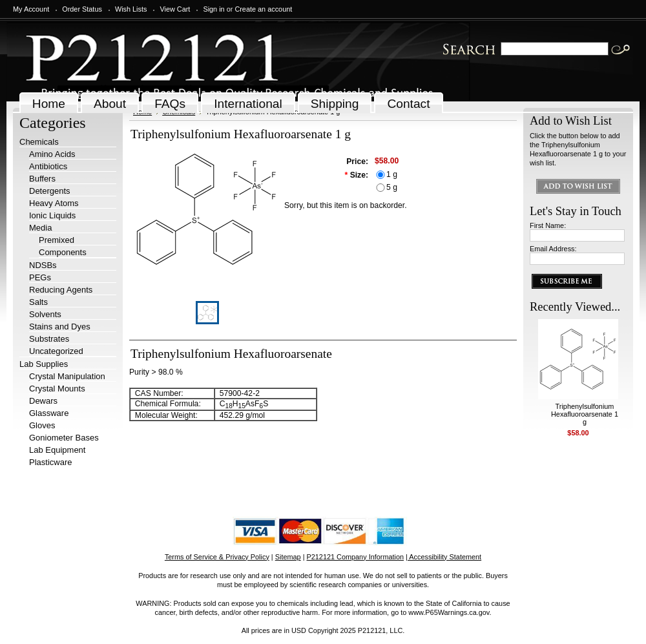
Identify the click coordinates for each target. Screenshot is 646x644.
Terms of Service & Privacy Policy (217, 557)
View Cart (175, 9)
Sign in (214, 9)
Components (63, 252)
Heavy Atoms (54, 203)
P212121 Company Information (356, 557)
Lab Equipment (57, 450)
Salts (38, 302)
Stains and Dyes (60, 327)
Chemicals (39, 142)
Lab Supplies (44, 364)
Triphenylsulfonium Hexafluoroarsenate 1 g (585, 414)
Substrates (49, 339)
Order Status (82, 9)
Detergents (50, 191)
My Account (31, 9)
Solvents (45, 314)
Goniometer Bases (64, 438)
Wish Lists (131, 9)
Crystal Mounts (57, 389)
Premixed (57, 240)
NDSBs (43, 265)
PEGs (40, 277)
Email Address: (553, 249)
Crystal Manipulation (67, 376)
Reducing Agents (61, 290)
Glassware (49, 413)
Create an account (263, 9)
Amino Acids (52, 154)
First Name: (548, 225)
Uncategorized (56, 351)
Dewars (43, 401)
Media (40, 228)
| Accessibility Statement (443, 557)
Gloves (42, 425)
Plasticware (50, 462)
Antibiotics (48, 166)
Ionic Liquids (52, 215)
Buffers (42, 179)
